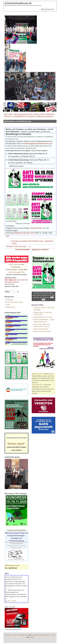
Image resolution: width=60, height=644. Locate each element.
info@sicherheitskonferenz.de (41, 635)
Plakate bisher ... (11, 307)
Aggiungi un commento (40, 250)
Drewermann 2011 (37, 374)
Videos (15, 635)
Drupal (32, 637)
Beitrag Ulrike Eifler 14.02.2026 (43, 317)
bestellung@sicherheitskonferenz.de (38, 144)
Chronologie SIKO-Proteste (14, 302)
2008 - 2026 (8, 114)
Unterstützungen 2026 (17, 272)
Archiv (8, 305)
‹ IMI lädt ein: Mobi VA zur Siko (16, 246)
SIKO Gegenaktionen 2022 (23, 114)
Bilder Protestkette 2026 (41, 329)
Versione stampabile (23, 250)
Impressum (8, 635)
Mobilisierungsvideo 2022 (25, 233)
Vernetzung (10, 300)
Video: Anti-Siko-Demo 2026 (42, 331)
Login (53, 635)
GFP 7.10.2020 (12, 601)
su (30, 246)
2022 (8, 236)
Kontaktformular (23, 635)
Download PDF (36, 228)
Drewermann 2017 (37, 385)
